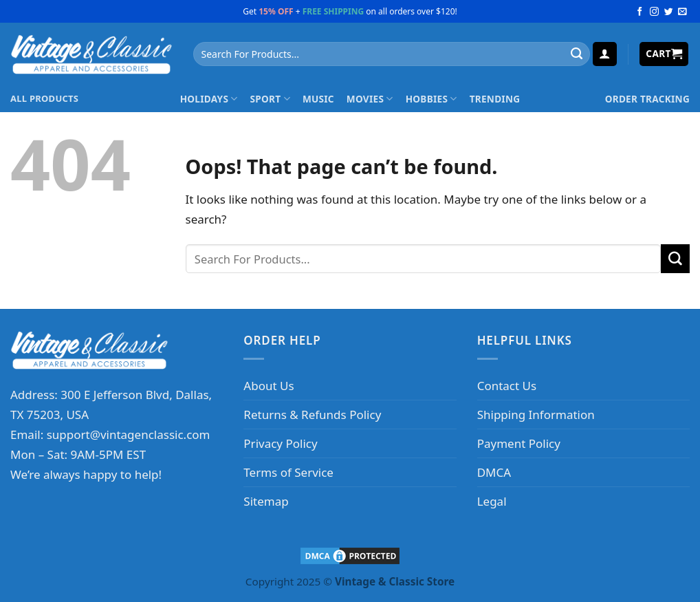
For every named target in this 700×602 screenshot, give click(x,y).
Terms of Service (288, 472)
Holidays (209, 99)
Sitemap (266, 501)
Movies (370, 99)
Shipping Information (536, 415)
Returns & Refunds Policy (312, 415)
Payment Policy (519, 443)
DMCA (494, 472)
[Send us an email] (682, 12)
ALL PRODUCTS (44, 98)
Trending (495, 99)
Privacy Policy (280, 443)
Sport (270, 99)
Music (318, 99)
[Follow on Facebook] (640, 12)
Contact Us (507, 386)
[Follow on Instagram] (654, 12)
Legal (492, 501)
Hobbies (431, 99)
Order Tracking (647, 99)
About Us (269, 386)
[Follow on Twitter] (669, 12)
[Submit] (576, 54)
